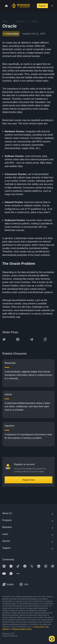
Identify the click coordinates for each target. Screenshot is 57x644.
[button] (52, 6)
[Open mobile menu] (52, 6)
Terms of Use (39, 627)
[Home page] (21, 6)
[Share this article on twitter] (4, 339)
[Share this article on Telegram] (31, 339)
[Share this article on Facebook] (18, 339)
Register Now (28, 480)
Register (42, 6)
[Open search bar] (32, 6)
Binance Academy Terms (22, 629)
